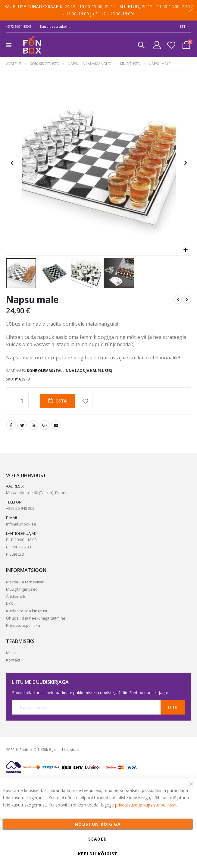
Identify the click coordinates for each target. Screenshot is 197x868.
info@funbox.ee (21, 524)
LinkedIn (33, 425)
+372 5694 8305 (19, 26)
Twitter (22, 425)
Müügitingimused (22, 589)
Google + (45, 425)
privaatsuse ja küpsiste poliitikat (146, 805)
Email (56, 425)
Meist (11, 653)
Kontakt (13, 660)
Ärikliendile (16, 596)
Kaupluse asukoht (55, 26)
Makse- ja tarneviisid (25, 582)
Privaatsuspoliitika (23, 625)
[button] (185, 250)
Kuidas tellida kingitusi (27, 611)
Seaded (98, 839)
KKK (10, 604)
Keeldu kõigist (98, 854)
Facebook (11, 425)
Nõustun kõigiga (98, 824)
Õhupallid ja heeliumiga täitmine (36, 618)
